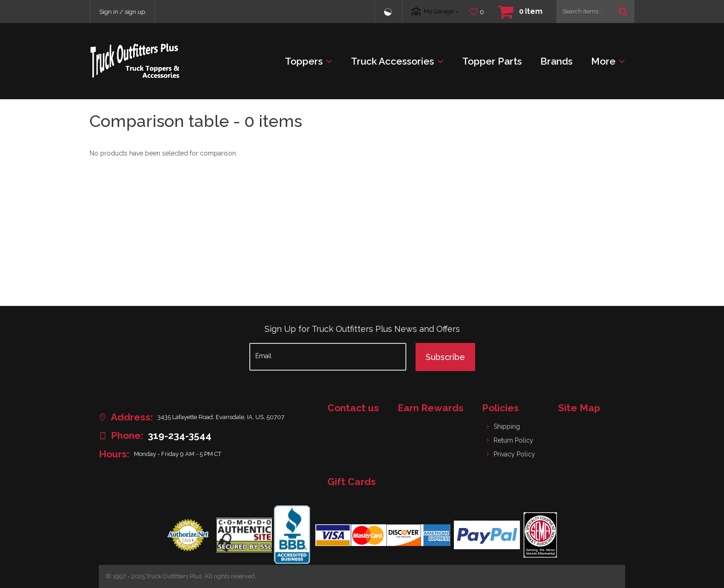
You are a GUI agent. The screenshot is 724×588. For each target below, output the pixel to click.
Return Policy (513, 440)
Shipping (507, 426)
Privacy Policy (514, 454)
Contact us (353, 408)
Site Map (579, 408)
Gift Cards (352, 482)
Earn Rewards (431, 408)
